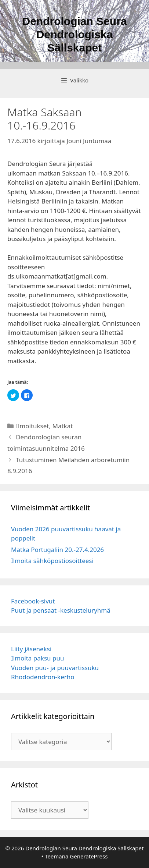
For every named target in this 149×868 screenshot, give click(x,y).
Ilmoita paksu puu (37, 658)
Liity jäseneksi (31, 649)
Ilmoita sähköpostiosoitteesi (52, 561)
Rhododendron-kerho (43, 677)
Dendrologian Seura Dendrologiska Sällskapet (74, 34)
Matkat (62, 426)
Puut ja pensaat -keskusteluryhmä (61, 610)
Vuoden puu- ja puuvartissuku (55, 668)
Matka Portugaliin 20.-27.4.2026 (57, 550)
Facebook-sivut (33, 601)
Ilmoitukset (32, 426)
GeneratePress (89, 856)
